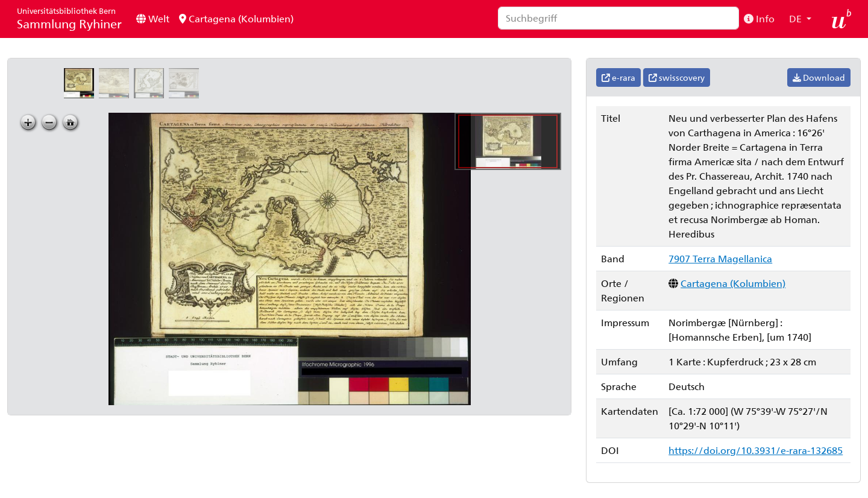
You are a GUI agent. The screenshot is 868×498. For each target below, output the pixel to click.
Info (759, 18)
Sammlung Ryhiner (69, 18)
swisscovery (677, 77)
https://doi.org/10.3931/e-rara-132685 (756, 450)
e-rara (618, 77)
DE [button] (797, 18)
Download (819, 77)
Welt (153, 18)
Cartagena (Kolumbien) (236, 18)
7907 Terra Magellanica (720, 258)
